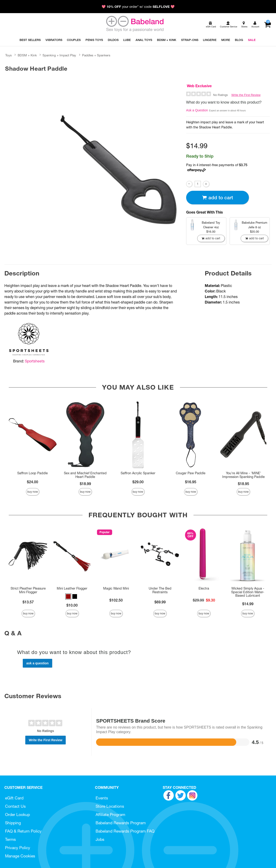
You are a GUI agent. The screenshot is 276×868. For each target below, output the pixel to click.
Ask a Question (197, 110)
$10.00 (72, 605)
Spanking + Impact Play (59, 55)
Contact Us (15, 806)
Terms (10, 839)
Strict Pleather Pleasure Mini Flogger (28, 590)
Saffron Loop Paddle (33, 473)
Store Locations (110, 806)
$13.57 (28, 602)
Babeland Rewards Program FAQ (125, 831)
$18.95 (243, 484)
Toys (9, 55)
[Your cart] (267, 25)
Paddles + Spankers (96, 55)
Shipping (13, 823)
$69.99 (160, 602)
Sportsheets (35, 361)
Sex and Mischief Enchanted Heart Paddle (85, 475)
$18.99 (85, 484)
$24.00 (33, 482)
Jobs (100, 839)
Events (102, 798)
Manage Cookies (20, 856)
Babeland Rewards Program (121, 823)
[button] (68, 596)
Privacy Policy (18, 848)
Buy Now (33, 492)
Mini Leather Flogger (72, 588)
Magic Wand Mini (116, 588)
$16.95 (191, 482)
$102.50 (116, 600)
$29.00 (138, 482)
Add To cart (217, 198)
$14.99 (248, 604)
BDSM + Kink (27, 55)
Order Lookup (17, 814)
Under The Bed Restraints (160, 590)
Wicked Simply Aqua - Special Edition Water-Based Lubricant (248, 592)
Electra (204, 588)
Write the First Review (246, 95)
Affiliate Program (110, 814)
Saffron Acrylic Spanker (138, 473)
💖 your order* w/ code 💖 (138, 7)
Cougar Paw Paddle (191, 473)
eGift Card (14, 798)
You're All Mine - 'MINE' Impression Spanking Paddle (243, 475)
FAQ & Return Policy (23, 831)
